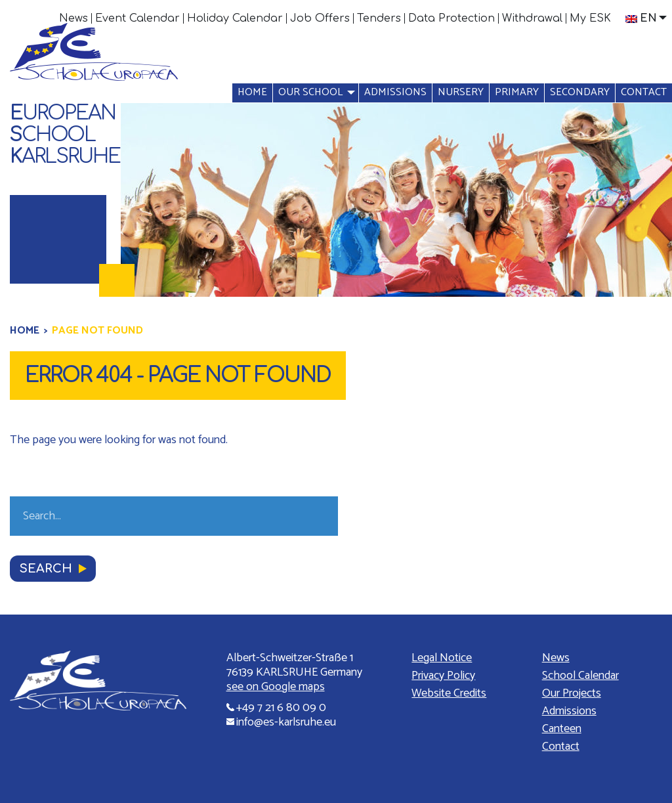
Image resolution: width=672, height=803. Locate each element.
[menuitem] (74, 18)
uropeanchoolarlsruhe (65, 135)
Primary (517, 92)
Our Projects (572, 693)
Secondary (580, 92)
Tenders (379, 18)
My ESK (590, 18)
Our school (310, 92)
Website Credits (449, 693)
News (73, 18)
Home (252, 92)
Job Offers (320, 18)
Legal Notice (442, 658)
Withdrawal (532, 18)
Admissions (395, 92)
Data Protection (451, 18)
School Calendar (580, 676)
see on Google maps (276, 687)
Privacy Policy (443, 676)
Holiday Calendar (235, 18)
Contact (644, 92)
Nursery (461, 92)
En (641, 18)
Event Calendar (137, 18)
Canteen (562, 729)
